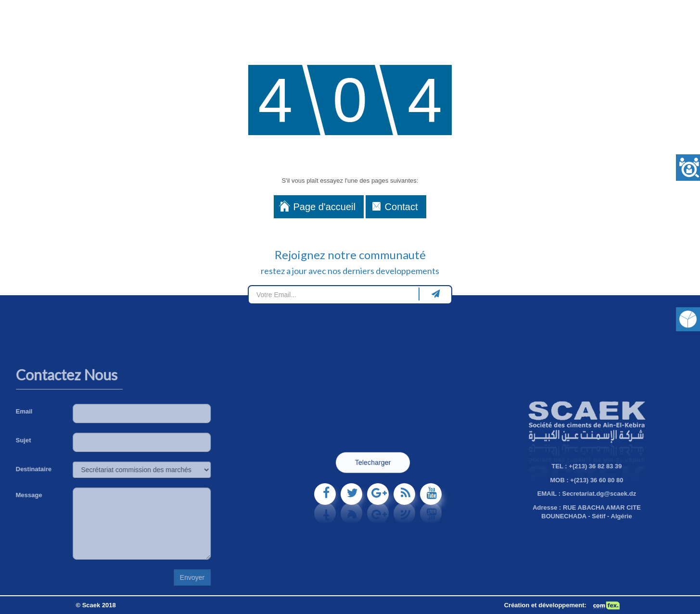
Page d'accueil (324, 207)
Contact (401, 207)
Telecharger (373, 463)
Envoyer (140, 577)
